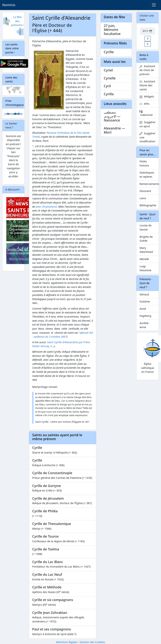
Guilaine (145, 301)
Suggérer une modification (147, 137)
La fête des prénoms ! (17, 21)
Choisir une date (147, 18)
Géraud (144, 294)
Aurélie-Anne (144, 325)
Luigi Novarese (145, 268)
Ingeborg (145, 316)
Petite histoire (144, 163)
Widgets (147, 96)
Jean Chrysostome (46, 207)
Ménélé (144, 259)
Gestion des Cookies (92, 642)
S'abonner (146, 113)
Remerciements (149, 184)
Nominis (9, 5)
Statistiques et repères (147, 175)
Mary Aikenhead (146, 250)
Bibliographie (148, 205)
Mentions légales (67, 642)
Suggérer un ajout (147, 124)
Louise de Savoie (145, 227)
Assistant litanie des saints (147, 85)
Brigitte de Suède (146, 239)
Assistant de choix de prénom (147, 70)
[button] (148, 39)
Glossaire (145, 191)
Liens (143, 198)
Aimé (143, 309)
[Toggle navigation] (154, 5)
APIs (144, 104)
